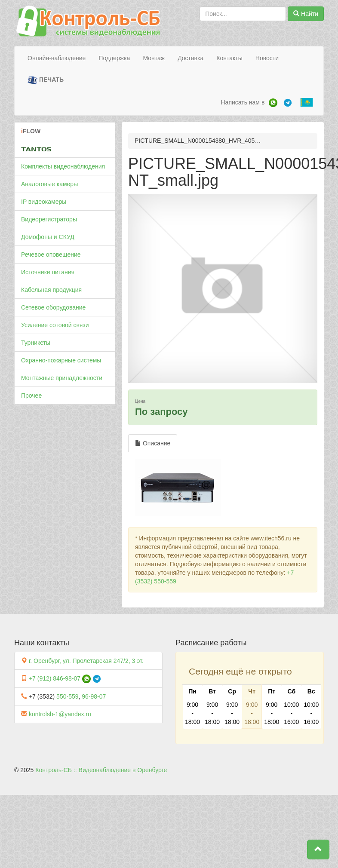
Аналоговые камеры (49, 184)
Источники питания (48, 272)
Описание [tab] (153, 443)
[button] (318, 850)
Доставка (191, 58)
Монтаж (154, 58)
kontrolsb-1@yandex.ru (60, 714)
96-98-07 (94, 696)
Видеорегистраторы (49, 219)
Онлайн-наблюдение (57, 58)
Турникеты (36, 343)
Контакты (229, 58)
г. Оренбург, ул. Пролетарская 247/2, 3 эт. (86, 661)
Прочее (31, 396)
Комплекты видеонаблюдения (63, 166)
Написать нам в (243, 102)
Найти (306, 14)
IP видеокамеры (44, 202)
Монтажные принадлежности (62, 378)
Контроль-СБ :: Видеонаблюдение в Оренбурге (101, 770)
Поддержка (114, 58)
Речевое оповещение (51, 255)
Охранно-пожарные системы (61, 360)
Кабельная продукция (51, 290)
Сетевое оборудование (53, 307)
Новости (267, 58)
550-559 (67, 696)
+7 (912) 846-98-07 (55, 678)
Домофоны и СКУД (48, 237)
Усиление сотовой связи (55, 325)
